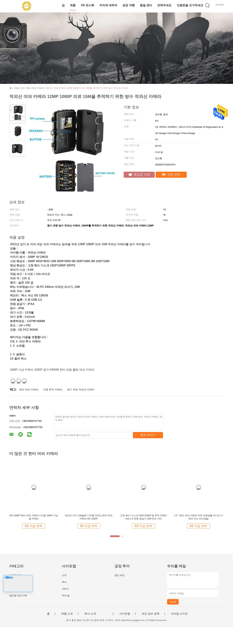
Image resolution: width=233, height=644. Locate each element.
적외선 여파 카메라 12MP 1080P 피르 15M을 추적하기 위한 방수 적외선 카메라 (87, 88)
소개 (64, 575)
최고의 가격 (139, 175)
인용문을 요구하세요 (190, 5)
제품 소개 (67, 614)
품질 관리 (146, 5)
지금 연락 (171, 175)
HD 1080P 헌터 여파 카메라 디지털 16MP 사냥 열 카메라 (34, 517)
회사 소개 (90, 614)
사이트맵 (125, 614)
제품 (73, 5)
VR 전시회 (87, 5)
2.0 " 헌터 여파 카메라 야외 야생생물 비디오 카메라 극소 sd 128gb (199, 517)
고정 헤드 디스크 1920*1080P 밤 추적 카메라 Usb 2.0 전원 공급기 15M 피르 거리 (143, 517)
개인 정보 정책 (150, 614)
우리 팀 (66, 596)
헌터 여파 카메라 (29, 390)
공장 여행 (128, 5)
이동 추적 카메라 (53, 390)
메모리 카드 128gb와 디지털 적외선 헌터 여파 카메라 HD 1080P (89, 517)
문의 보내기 (148, 435)
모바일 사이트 (179, 614)
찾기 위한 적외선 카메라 (81, 390)
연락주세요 (164, 5)
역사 (64, 582)
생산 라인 (120, 575)
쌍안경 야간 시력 (18, 596)
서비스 (65, 589)
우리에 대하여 (108, 5)
